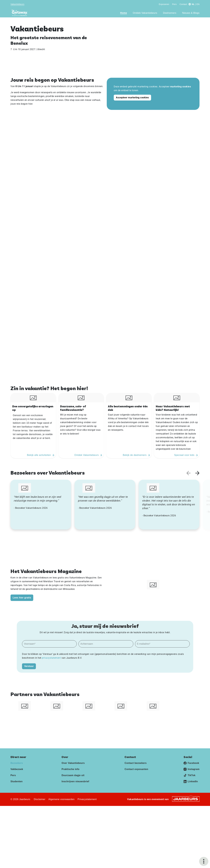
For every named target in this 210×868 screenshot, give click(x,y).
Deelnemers (170, 13)
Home (124, 13)
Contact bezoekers (136, 763)
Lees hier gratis (22, 598)
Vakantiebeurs (17, 4)
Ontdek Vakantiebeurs (145, 13)
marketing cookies (181, 87)
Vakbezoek (17, 769)
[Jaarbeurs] (186, 799)
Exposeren (164, 4)
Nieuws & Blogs (191, 13)
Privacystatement (87, 799)
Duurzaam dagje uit (73, 775)
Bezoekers (17, 763)
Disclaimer (40, 799)
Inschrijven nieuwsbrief (75, 781)
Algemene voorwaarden (61, 799)
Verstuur (29, 666)
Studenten (17, 781)
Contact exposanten (136, 769)
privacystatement (52, 658)
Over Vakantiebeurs (73, 763)
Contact (183, 4)
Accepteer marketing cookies (132, 98)
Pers (174, 4)
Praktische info (70, 769)
